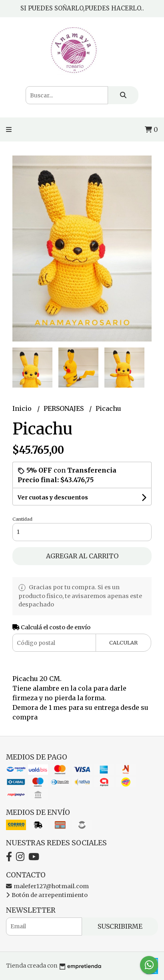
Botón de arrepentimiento (47, 895)
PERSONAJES (64, 408)
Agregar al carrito (82, 556)
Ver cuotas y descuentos (53, 497)
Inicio (23, 408)
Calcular (123, 643)
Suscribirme (120, 926)
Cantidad (22, 519)
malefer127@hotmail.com (47, 886)
